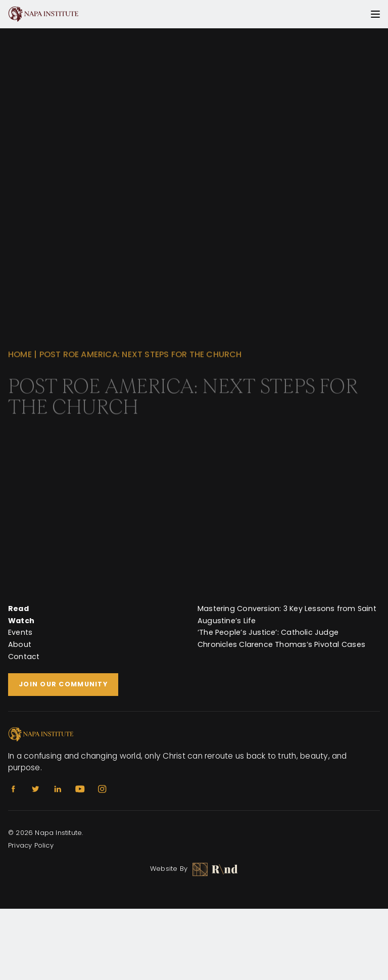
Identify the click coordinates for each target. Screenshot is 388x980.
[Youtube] (80, 789)
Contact (24, 657)
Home (20, 360)
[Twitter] (35, 789)
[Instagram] (102, 789)
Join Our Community (63, 684)
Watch (21, 621)
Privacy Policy (31, 845)
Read (18, 609)
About (20, 644)
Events (20, 632)
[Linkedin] (58, 789)
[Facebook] (13, 789)
